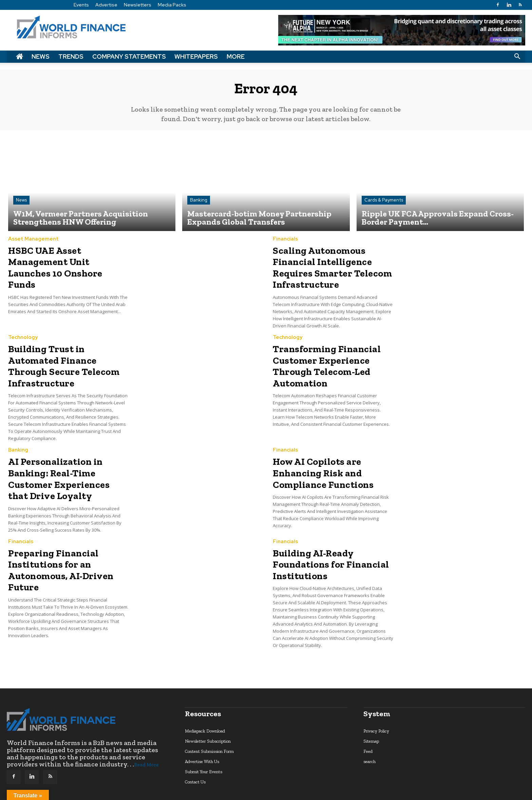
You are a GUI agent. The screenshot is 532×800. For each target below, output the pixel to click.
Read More (146, 735)
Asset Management (33, 243)
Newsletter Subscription (208, 712)
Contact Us (195, 752)
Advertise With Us (202, 732)
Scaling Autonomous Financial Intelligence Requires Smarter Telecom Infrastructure (324, 269)
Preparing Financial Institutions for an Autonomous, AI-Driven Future (55, 542)
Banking (199, 204)
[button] (517, 57)
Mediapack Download (205, 701)
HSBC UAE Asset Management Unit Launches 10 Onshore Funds (67, 264)
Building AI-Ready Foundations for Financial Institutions (324, 537)
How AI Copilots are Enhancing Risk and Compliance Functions (317, 452)
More (236, 56)
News (41, 56)
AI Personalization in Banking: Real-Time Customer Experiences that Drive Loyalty (68, 457)
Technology (23, 335)
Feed (368, 722)
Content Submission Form (209, 722)
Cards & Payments (384, 204)
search (369, 732)
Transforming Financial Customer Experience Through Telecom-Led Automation (320, 360)
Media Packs (172, 5)
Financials (285, 243)
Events (81, 5)
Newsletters (138, 5)
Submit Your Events (204, 742)
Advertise (106, 5)
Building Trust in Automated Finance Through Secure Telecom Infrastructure (66, 356)
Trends (71, 56)
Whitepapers (196, 56)
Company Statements (129, 56)
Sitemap (371, 712)
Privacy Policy (376, 701)
